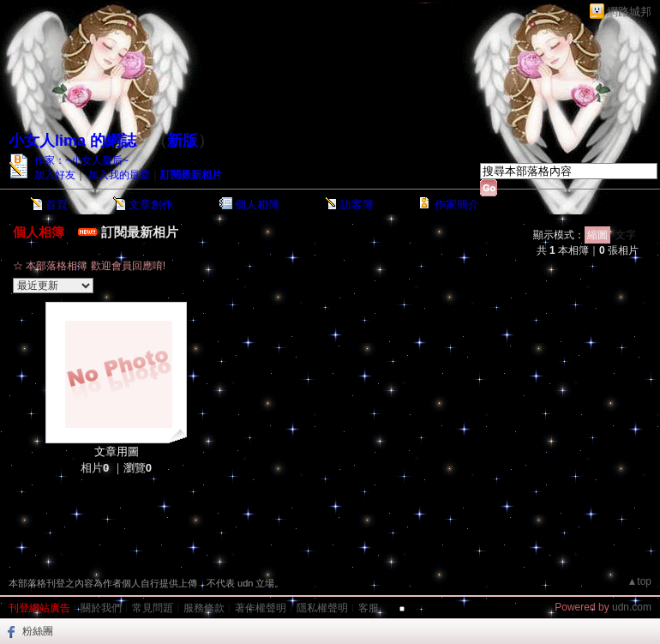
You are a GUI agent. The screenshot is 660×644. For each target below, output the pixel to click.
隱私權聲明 (322, 608)
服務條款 (204, 608)
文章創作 (151, 205)
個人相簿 (257, 205)
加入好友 (55, 175)
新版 (183, 141)
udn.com (632, 607)
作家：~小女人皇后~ (81, 160)
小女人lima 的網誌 (72, 141)
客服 (369, 608)
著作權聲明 (261, 608)
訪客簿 (357, 205)
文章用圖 (117, 451)
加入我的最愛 (119, 175)
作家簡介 (457, 205)
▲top (639, 581)
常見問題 (153, 608)
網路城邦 (629, 12)
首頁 (57, 205)
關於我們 (101, 608)
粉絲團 (38, 631)
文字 (626, 235)
